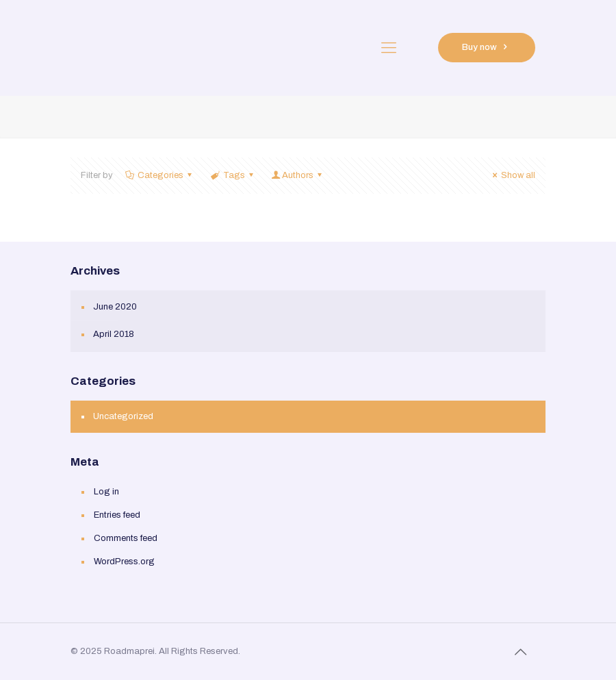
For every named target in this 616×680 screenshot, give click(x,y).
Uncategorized (123, 416)
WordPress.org (124, 562)
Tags (232, 175)
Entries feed (117, 515)
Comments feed (126, 538)
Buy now (487, 47)
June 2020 (115, 307)
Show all (512, 175)
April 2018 (114, 334)
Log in (106, 492)
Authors (298, 175)
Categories (159, 175)
